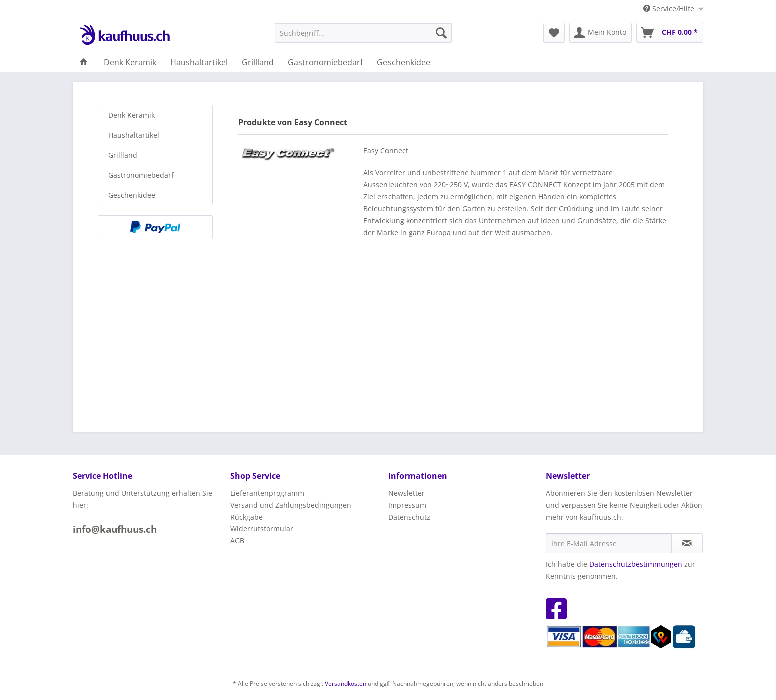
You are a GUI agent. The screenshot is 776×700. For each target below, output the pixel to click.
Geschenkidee (132, 195)
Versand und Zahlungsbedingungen (291, 505)
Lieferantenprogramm (267, 493)
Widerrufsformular (262, 529)
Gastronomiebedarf (141, 175)
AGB (237, 541)
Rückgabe (247, 517)
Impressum (407, 505)
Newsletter (406, 493)
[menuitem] (363, 33)
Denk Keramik (131, 115)
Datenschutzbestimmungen (636, 564)
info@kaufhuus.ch (115, 529)
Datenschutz (409, 517)
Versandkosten (346, 684)
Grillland (123, 155)
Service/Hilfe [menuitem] (670, 8)
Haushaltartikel (134, 135)
